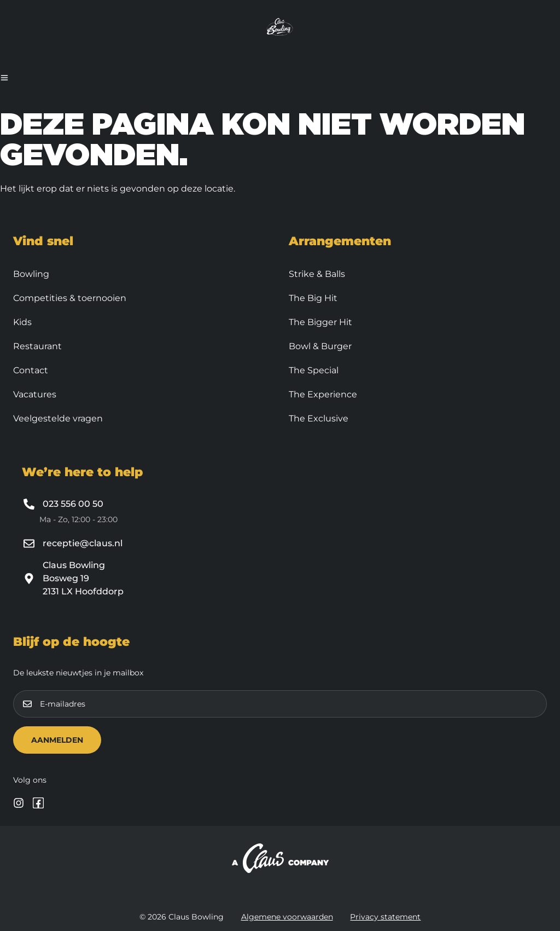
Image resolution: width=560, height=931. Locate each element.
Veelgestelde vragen (58, 418)
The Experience (323, 394)
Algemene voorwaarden (287, 917)
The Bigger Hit (320, 322)
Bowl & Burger (320, 346)
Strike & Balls (317, 274)
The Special (314, 370)
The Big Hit (313, 298)
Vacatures (35, 394)
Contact (31, 370)
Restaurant (37, 346)
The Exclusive (319, 418)
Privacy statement (386, 917)
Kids (22, 322)
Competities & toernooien (70, 298)
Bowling (31, 274)
